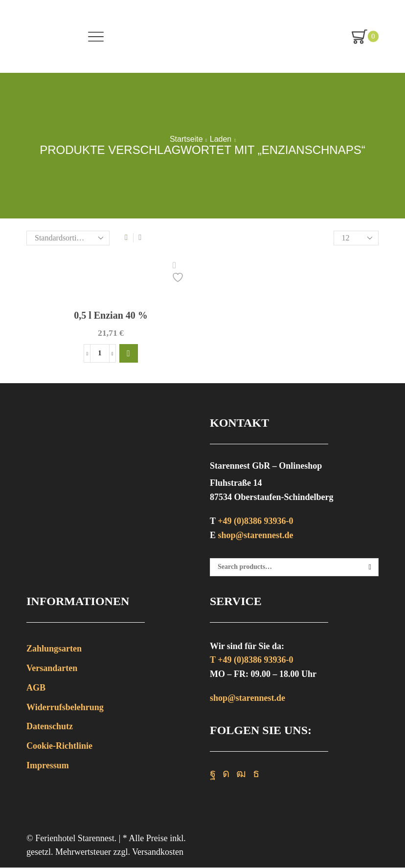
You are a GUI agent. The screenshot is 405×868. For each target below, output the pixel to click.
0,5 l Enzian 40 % (111, 315)
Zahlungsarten (54, 649)
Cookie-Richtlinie (59, 746)
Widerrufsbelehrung (65, 708)
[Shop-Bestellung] (68, 238)
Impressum (48, 766)
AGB (36, 688)
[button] (129, 354)
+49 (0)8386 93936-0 (255, 521)
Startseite (186, 139)
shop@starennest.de (256, 536)
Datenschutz (50, 727)
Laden (221, 139)
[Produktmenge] (100, 354)
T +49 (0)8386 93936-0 (251, 661)
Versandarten (52, 669)
